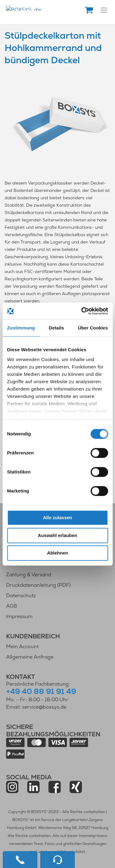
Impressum (19, 616)
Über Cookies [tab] (93, 328)
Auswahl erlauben (57, 535)
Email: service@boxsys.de (36, 707)
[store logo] (47, 8)
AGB (11, 606)
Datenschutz (21, 596)
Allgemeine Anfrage (30, 657)
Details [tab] (56, 328)
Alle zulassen (57, 518)
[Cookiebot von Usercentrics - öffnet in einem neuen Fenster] (82, 311)
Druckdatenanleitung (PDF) (38, 585)
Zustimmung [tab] (21, 328)
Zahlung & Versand (29, 575)
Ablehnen (57, 553)
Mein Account (22, 646)
